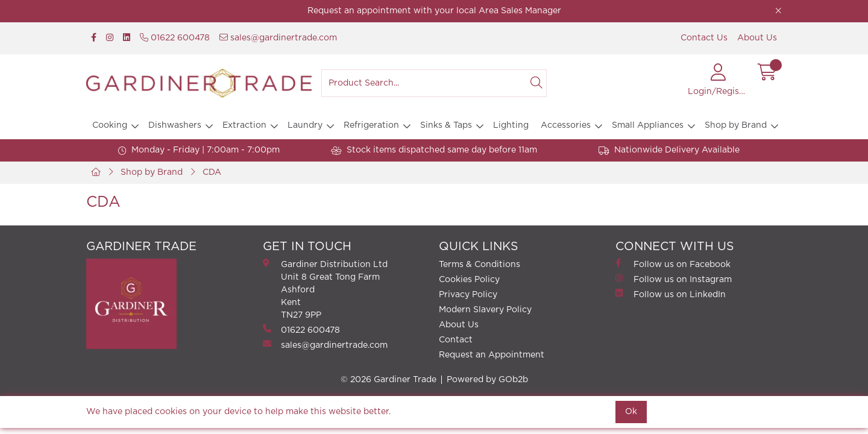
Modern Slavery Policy (485, 310)
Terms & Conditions (480, 265)
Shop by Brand (736, 125)
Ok (631, 412)
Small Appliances (648, 125)
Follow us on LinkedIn (671, 294)
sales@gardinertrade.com (278, 38)
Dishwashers (175, 125)
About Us (757, 38)
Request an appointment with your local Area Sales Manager (434, 11)
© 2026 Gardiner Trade (388, 380)
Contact (456, 340)
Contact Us (704, 38)
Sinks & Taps (446, 125)
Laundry (305, 125)
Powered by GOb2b (487, 380)
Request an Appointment (492, 355)
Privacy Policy (468, 295)
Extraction (244, 125)
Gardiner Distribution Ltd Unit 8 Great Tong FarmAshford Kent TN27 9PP (325, 289)
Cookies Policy (469, 280)
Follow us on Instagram (674, 279)
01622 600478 (175, 38)
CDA (212, 172)
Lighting (511, 125)
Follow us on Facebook (673, 264)
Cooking (110, 125)
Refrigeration (371, 125)
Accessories (566, 125)
